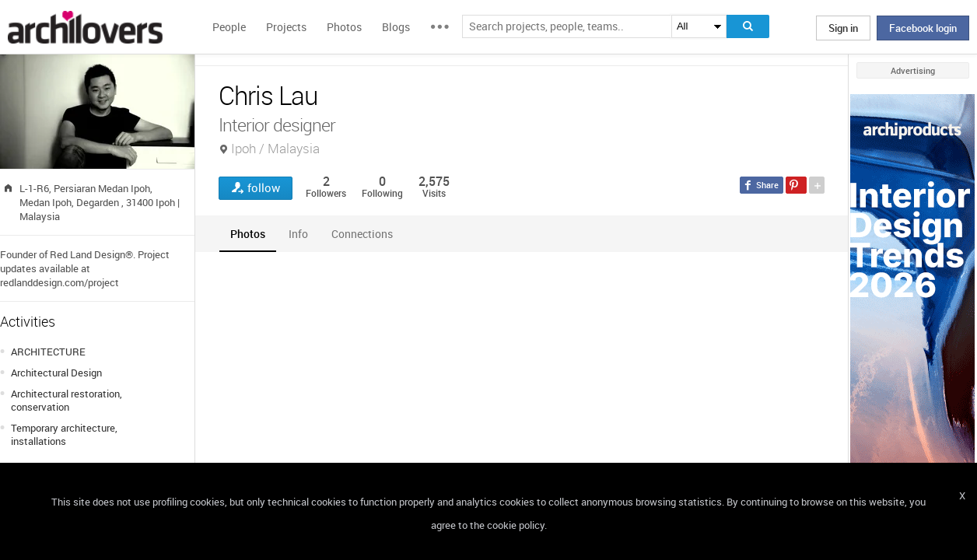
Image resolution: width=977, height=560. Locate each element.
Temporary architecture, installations (64, 434)
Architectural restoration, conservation (67, 400)
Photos (344, 27)
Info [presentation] (298, 234)
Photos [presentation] (248, 234)
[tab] (248, 234)
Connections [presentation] (362, 234)
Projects (286, 27)
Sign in (843, 28)
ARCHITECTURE (48, 352)
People (229, 27)
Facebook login (923, 28)
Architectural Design (56, 373)
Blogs (396, 27)
